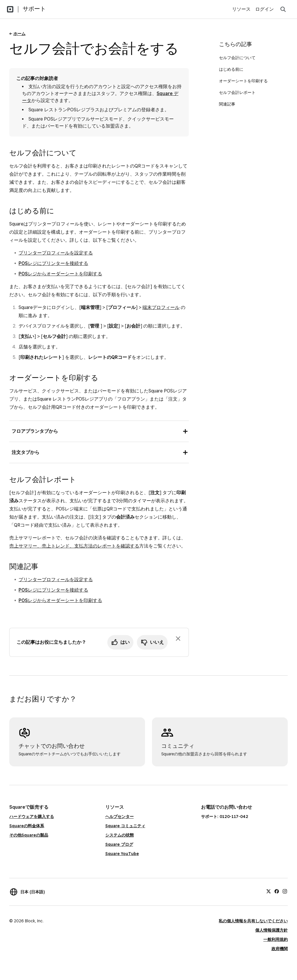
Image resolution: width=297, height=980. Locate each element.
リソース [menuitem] (241, 9)
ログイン (265, 9)
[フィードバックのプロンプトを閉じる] (178, 639)
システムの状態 (119, 835)
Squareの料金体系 (27, 826)
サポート (34, 9)
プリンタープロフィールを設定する (56, 253)
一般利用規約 (276, 939)
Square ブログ (119, 844)
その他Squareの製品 (29, 835)
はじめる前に (231, 69)
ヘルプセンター (119, 817)
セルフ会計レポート (237, 92)
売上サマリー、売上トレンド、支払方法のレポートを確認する (74, 546)
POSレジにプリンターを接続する (53, 263)
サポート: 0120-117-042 (225, 817)
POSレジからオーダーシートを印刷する (60, 274)
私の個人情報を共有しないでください (253, 921)
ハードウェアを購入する (32, 817)
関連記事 (227, 104)
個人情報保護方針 (271, 930)
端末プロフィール (161, 307)
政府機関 (280, 949)
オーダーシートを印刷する (243, 81)
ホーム (19, 34)
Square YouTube (122, 854)
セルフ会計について (237, 58)
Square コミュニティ (125, 826)
